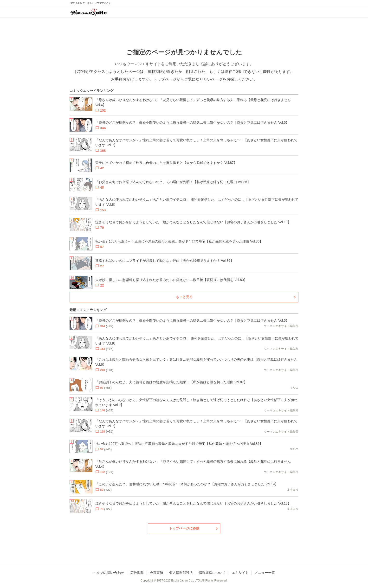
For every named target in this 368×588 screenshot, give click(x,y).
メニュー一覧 (265, 573)
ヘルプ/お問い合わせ (109, 573)
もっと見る (184, 297)
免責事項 (156, 573)
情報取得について (212, 573)
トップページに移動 (184, 528)
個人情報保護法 (181, 573)
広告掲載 (137, 573)
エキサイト (240, 573)
